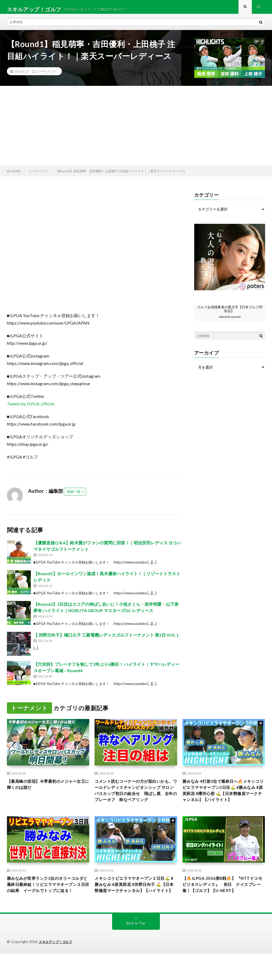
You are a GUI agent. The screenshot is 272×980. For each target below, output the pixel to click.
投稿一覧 (74, 497)
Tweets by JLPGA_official (31, 409)
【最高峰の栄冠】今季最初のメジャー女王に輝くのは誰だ (46, 790)
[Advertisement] (136, 131)
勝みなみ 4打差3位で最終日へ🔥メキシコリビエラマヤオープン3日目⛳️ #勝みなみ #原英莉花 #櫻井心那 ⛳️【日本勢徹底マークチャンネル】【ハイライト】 (223, 801)
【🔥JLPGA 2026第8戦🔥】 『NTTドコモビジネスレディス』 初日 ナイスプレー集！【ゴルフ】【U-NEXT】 (224, 906)
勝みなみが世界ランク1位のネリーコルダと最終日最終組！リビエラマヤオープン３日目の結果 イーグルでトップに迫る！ (48, 906)
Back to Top (136, 949)
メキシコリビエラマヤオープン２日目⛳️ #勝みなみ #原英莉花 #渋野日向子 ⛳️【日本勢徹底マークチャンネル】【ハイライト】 (135, 906)
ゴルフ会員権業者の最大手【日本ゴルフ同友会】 (230, 314)
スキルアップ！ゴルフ (57, 968)
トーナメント (46, 76)
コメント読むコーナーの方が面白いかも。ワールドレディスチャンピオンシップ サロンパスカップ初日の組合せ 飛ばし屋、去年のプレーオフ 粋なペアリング (136, 801)
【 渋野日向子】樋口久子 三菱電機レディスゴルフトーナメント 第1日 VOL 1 (106, 640)
